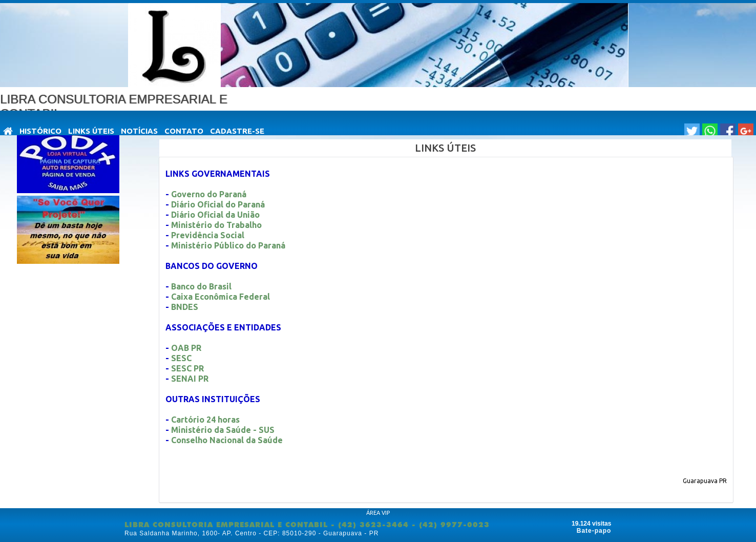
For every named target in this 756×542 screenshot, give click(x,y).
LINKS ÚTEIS (91, 131)
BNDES (185, 307)
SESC (182, 358)
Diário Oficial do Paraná (218, 204)
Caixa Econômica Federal (220, 297)
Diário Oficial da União (215, 215)
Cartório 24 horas (205, 420)
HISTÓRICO (40, 131)
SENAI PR (190, 379)
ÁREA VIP (378, 513)
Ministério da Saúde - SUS (223, 430)
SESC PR (187, 368)
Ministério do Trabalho (216, 225)
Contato (184, 131)
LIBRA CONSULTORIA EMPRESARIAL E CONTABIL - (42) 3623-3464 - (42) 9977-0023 (307, 525)
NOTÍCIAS (139, 131)
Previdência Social (208, 235)
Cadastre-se (237, 131)
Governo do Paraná (209, 194)
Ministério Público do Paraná (228, 245)
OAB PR (186, 348)
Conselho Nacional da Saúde (227, 440)
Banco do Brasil (201, 286)
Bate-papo (594, 531)
